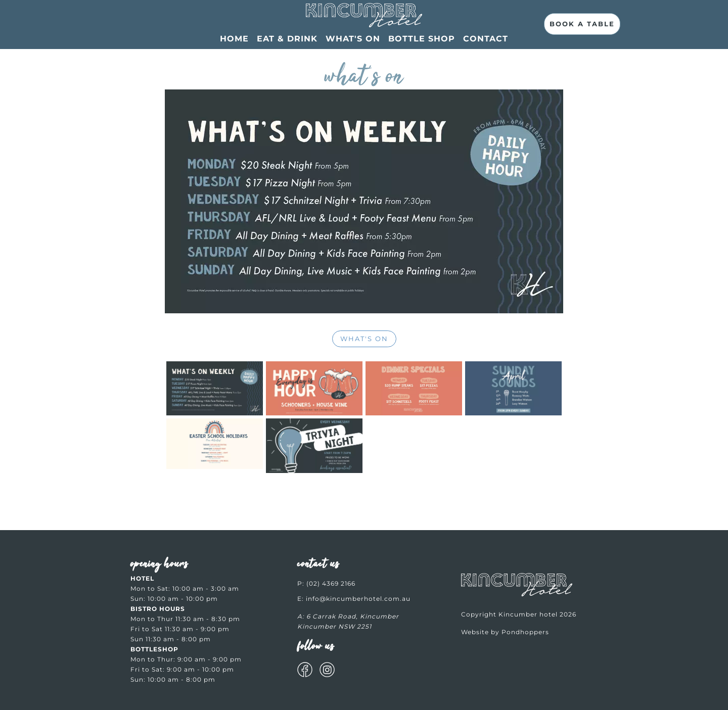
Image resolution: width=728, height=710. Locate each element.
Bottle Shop (422, 39)
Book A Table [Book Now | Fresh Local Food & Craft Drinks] (582, 24)
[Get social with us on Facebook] (305, 671)
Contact (486, 39)
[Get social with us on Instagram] (327, 671)
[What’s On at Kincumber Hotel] (364, 17)
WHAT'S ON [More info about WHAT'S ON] (364, 339)
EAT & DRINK (287, 39)
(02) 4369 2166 (331, 583)
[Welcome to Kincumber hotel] (517, 594)
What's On (353, 39)
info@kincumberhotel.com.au (358, 599)
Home (234, 39)
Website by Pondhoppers (505, 632)
